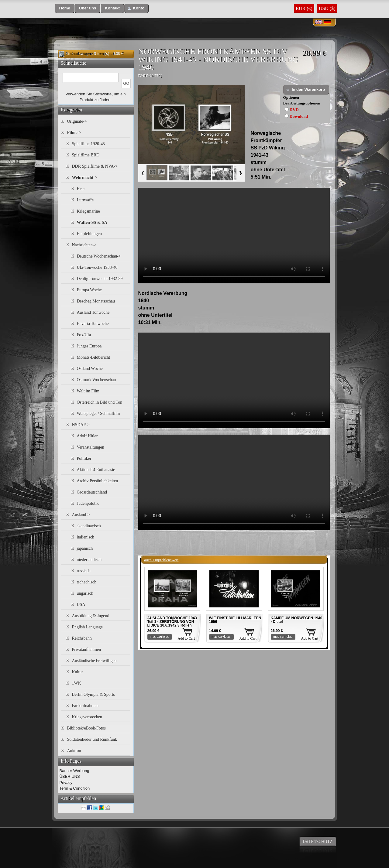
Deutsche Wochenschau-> (99, 256)
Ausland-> (81, 515)
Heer (81, 189)
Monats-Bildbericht (94, 357)
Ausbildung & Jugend (91, 616)
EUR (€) (304, 8)
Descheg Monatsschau (96, 301)
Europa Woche (89, 290)
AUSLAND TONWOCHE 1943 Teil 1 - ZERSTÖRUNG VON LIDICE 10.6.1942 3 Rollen (172, 622)
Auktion (74, 751)
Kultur (78, 672)
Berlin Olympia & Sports (93, 694)
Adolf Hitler (87, 436)
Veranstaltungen (91, 447)
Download (299, 116)
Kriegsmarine (88, 211)
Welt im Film (88, 391)
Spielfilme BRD (86, 155)
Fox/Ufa (84, 335)
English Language (87, 627)
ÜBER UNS (70, 776)
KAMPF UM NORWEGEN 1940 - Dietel (297, 620)
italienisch (86, 537)
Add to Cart (186, 638)
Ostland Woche (90, 369)
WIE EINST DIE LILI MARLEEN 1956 (235, 620)
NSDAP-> (81, 425)
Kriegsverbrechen (87, 717)
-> (74, 133)
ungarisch (85, 593)
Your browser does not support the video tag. (234, 236)
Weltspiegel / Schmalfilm (98, 413)
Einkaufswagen (79, 54)
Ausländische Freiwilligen (94, 661)
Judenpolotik (88, 503)
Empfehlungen (89, 234)
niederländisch (89, 560)
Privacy (66, 783)
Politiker (84, 458)
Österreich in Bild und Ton (100, 402)
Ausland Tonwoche (93, 312)
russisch (84, 571)
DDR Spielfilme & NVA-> (95, 166)
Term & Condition (75, 788)
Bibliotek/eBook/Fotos (87, 728)
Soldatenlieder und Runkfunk (92, 739)
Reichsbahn (82, 638)
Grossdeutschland (92, 492)
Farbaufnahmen (85, 706)
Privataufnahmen (87, 649)
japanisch (85, 548)
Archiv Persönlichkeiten (98, 481)
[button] (65, 8)
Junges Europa (89, 346)
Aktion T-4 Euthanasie (96, 470)
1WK (77, 683)
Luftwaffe (85, 200)
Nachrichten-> (84, 245)
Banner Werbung (74, 771)
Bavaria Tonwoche (93, 324)
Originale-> (77, 121)
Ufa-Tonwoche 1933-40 (97, 267)
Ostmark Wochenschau (96, 380)
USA (81, 605)
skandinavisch (89, 526)
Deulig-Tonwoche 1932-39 (100, 279)
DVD (294, 110)
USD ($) (327, 8)
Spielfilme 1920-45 (89, 144)
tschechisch (87, 582)
